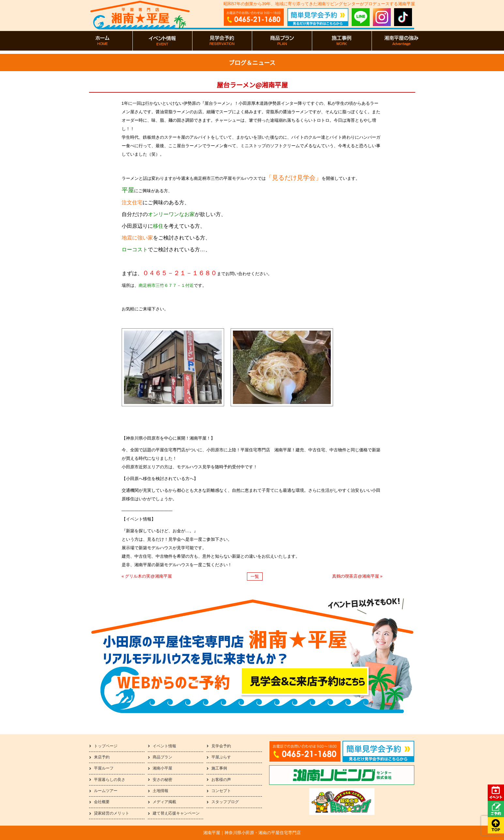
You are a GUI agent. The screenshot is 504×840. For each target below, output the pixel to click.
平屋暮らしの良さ (110, 780)
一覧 (255, 576)
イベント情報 (164, 746)
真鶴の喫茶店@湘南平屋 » (357, 576)
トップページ (106, 746)
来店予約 (102, 757)
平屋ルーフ (104, 768)
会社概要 (102, 802)
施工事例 (219, 768)
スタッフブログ (225, 802)
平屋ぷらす (221, 757)
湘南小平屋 (162, 768)
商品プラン (162, 757)
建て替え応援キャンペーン (176, 813)
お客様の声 (221, 780)
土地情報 (160, 791)
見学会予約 (221, 746)
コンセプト (221, 791)
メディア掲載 (164, 802)
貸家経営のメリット (112, 813)
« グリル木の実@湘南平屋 (147, 576)
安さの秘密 (162, 780)
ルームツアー (106, 791)
